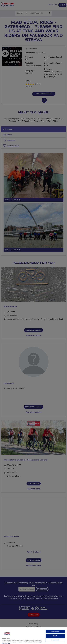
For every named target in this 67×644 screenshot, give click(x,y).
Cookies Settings (55, 640)
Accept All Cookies (55, 631)
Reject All (55, 636)
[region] (33, 636)
